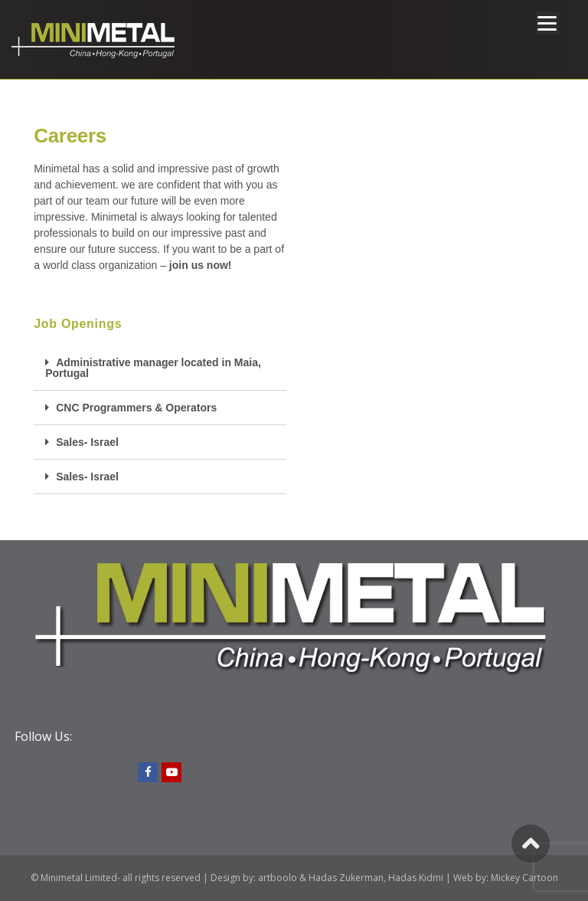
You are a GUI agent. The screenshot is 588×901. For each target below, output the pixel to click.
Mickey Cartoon (524, 878)
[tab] (160, 368)
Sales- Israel (87, 442)
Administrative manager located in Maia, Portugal (153, 368)
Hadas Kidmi (416, 878)
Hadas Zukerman (346, 878)
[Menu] (547, 23)
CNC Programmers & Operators (136, 408)
